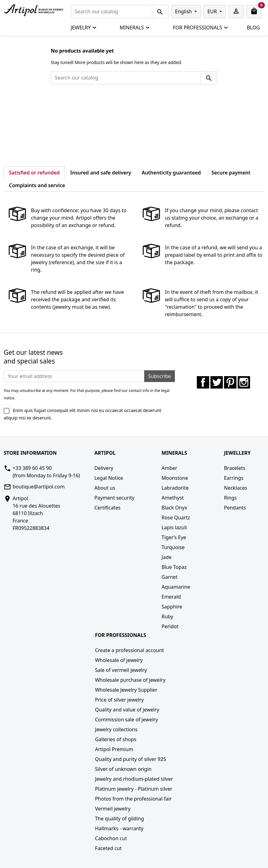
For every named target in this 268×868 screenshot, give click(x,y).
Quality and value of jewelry (127, 710)
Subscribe (160, 376)
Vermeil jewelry (113, 809)
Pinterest (230, 382)
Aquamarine (176, 587)
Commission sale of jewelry (127, 720)
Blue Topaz (174, 567)
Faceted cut (108, 848)
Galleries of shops (116, 739)
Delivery (104, 468)
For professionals (201, 28)
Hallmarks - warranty (119, 828)
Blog (253, 28)
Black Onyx (174, 508)
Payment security (115, 498)
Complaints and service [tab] (37, 185)
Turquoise (173, 547)
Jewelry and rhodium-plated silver (134, 779)
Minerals (135, 28)
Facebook (203, 382)
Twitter (217, 382)
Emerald (171, 597)
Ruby (167, 617)
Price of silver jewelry (119, 700)
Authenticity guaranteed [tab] (171, 173)
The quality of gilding (119, 819)
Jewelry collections (116, 729)
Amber (169, 468)
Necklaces (236, 488)
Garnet (170, 577)
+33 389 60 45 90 (32, 468)
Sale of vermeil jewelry (121, 670)
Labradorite (175, 488)
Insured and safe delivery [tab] (101, 173)
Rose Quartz (176, 518)
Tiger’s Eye (174, 537)
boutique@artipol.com (39, 487)
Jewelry (84, 28)
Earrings (234, 478)
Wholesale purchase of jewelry (130, 680)
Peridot (170, 626)
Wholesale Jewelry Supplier (126, 690)
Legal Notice (109, 478)
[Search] (112, 12)
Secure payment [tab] (231, 173)
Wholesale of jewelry (119, 660)
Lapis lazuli (174, 527)
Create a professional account (130, 650)
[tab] (76, 182)
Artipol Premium (114, 749)
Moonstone (175, 478)
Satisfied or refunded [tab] (34, 173)
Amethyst (173, 498)
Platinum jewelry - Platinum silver (134, 789)
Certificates (107, 508)
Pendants (235, 508)
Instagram (244, 382)
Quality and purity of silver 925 (131, 759)
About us (105, 488)
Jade (166, 557)
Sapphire (172, 607)
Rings (230, 498)
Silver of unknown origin (123, 769)
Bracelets (235, 468)
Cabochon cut (111, 838)
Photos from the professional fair (133, 799)
